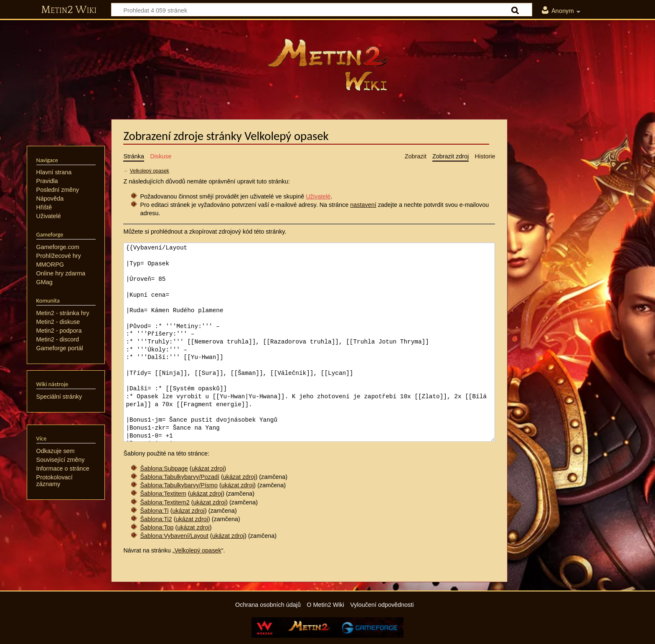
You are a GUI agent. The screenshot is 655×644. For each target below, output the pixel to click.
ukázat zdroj (208, 468)
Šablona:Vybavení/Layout (174, 536)
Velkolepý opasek (150, 171)
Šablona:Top (157, 527)
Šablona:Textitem (163, 494)
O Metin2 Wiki (325, 605)
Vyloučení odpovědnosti (382, 605)
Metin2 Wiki (69, 10)
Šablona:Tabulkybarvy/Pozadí (180, 477)
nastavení (363, 205)
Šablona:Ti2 (156, 519)
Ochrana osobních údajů (268, 605)
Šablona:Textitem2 (165, 502)
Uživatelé (318, 196)
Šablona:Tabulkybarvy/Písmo (179, 485)
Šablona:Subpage (164, 468)
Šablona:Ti (154, 511)
